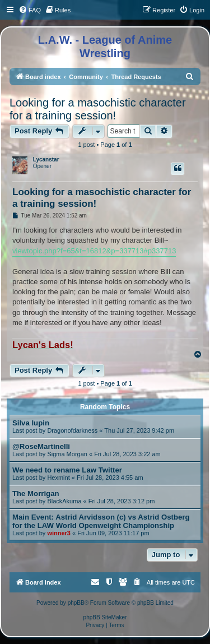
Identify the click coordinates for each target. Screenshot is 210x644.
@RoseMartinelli (41, 446)
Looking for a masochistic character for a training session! (98, 109)
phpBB (76, 603)
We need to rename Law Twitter (67, 470)
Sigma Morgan (67, 454)
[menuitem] (30, 10)
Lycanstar (46, 159)
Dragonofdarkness (72, 430)
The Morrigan (36, 494)
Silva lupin (31, 423)
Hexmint (58, 478)
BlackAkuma (64, 501)
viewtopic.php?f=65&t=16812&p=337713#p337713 (94, 251)
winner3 (59, 533)
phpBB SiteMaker (105, 617)
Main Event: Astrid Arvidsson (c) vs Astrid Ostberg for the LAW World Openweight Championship (101, 521)
